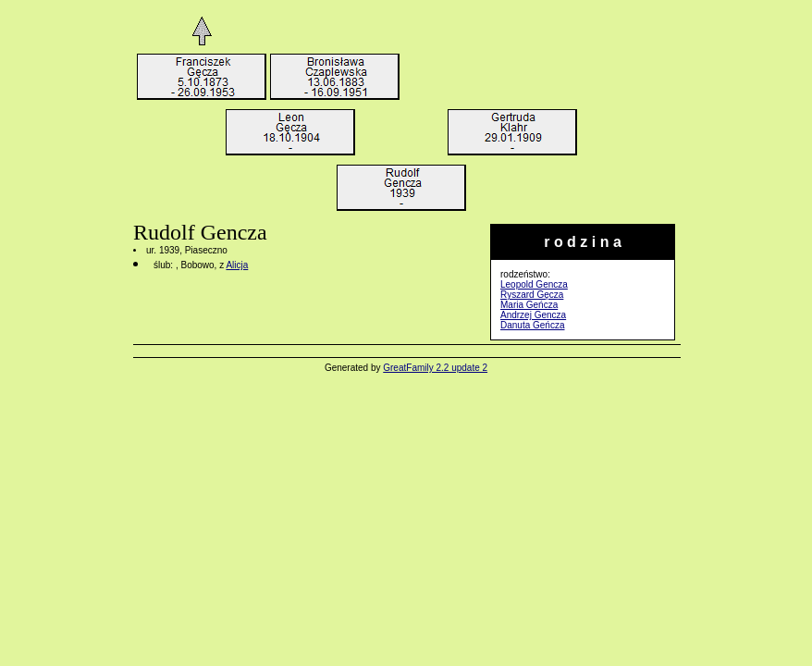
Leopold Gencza (534, 284)
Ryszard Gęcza (532, 295)
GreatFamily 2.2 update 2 (435, 368)
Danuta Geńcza (533, 325)
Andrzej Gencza (533, 315)
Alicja (237, 265)
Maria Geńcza (529, 305)
